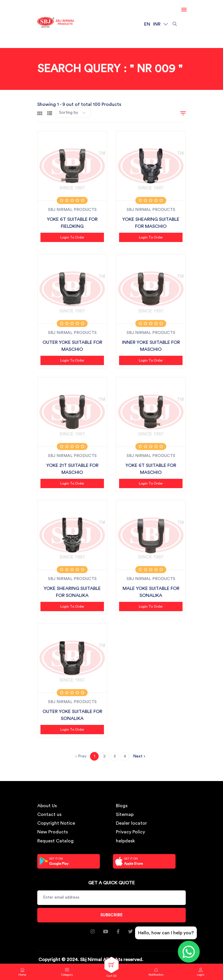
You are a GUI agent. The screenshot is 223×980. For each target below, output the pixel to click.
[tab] (40, 113)
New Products (53, 832)
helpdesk (125, 841)
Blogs (122, 806)
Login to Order (72, 237)
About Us (47, 806)
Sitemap (125, 814)
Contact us (49, 814)
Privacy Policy (130, 832)
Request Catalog (55, 841)
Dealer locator (131, 823)
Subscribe (111, 915)
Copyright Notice (56, 823)
